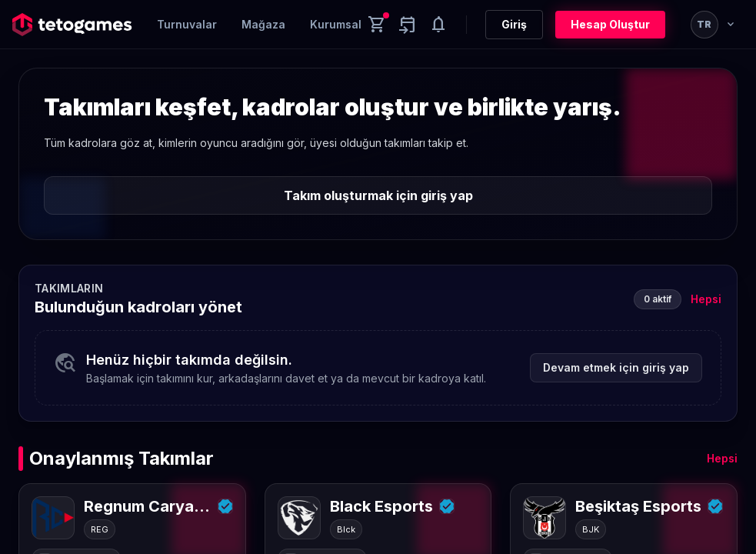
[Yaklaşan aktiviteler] (408, 25)
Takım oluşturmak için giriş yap (378, 195)
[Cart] (377, 25)
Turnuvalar (187, 24)
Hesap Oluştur (610, 24)
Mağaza (263, 24)
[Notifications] (438, 25)
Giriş (514, 24)
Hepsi (706, 299)
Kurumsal (336, 24)
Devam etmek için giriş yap (616, 367)
